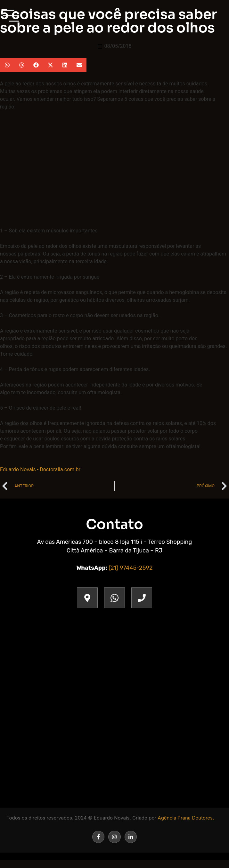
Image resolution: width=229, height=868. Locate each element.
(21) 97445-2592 (131, 568)
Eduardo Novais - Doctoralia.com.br (40, 469)
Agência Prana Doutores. (186, 818)
